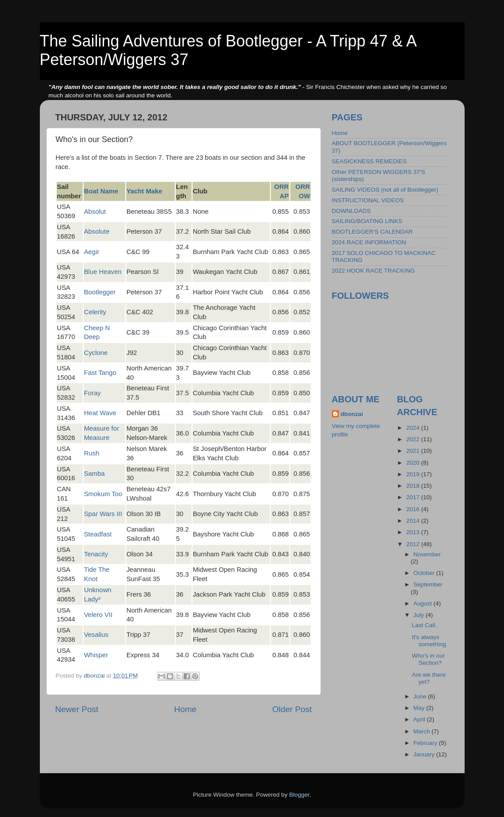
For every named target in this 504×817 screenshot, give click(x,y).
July (419, 615)
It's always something (429, 641)
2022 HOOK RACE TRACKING (373, 271)
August (423, 603)
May (420, 708)
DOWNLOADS (352, 211)
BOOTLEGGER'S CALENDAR (372, 232)
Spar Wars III (103, 514)
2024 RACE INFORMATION (369, 242)
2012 (414, 544)
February (426, 743)
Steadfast (98, 534)
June (421, 696)
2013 (414, 532)
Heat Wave (100, 413)
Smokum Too (103, 494)
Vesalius (96, 635)
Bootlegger (100, 292)
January (425, 754)
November (427, 554)
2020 (414, 463)
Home (185, 709)
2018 (414, 486)
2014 (414, 521)
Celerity (95, 312)
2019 (414, 474)
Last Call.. (425, 625)
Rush (92, 453)
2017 (414, 497)
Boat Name (101, 191)
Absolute (97, 231)
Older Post (292, 709)
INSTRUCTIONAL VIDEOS (368, 200)
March (422, 731)
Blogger (300, 795)
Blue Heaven (103, 272)
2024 (414, 428)
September (428, 584)
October (425, 573)
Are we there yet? (429, 678)
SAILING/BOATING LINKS (367, 221)
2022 (414, 439)
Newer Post (77, 709)
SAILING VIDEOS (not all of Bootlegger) (385, 190)
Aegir (92, 252)
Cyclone (96, 353)
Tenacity (96, 554)
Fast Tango (100, 373)
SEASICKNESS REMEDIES (369, 161)
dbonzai (352, 414)
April (420, 719)
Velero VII (98, 615)
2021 (414, 451)
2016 (414, 509)
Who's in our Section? (429, 659)
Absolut (95, 212)
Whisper (96, 655)
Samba (94, 474)
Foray (92, 393)
